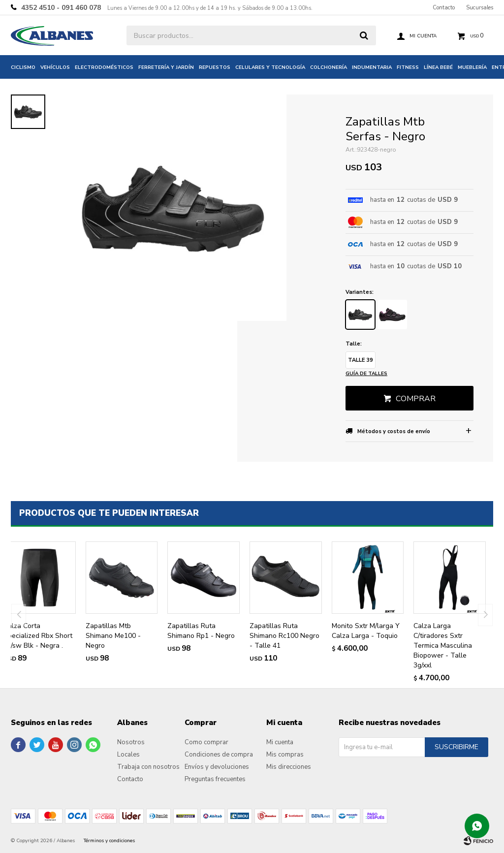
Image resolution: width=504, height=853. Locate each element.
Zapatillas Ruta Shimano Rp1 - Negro (201, 631)
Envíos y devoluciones (217, 767)
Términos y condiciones (109, 841)
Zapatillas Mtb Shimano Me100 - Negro (113, 636)
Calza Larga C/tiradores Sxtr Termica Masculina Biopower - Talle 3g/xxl (443, 646)
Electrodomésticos (104, 67)
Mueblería (472, 67)
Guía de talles (366, 374)
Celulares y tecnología (270, 67)
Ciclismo (23, 67)
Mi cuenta (280, 742)
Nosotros (131, 742)
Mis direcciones (289, 767)
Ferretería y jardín (166, 67)
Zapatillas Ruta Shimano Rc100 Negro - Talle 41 (284, 636)
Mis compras (285, 755)
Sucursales (480, 8)
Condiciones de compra (219, 755)
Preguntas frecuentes (215, 779)
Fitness (408, 67)
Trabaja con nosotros (148, 767)
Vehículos (55, 67)
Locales (128, 755)
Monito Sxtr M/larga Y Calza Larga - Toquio (366, 631)
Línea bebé (438, 67)
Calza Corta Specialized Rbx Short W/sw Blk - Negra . (38, 636)
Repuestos (215, 67)
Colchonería (329, 67)
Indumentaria (372, 67)
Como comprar (206, 742)
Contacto (444, 8)
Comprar (416, 399)
